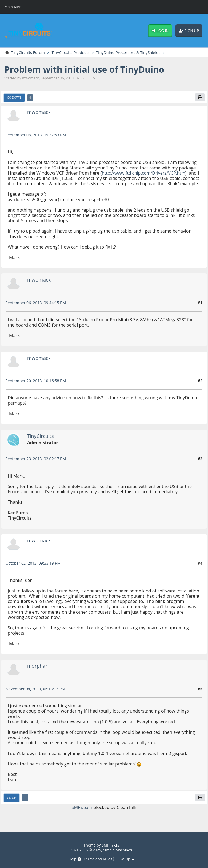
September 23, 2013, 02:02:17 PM (36, 464)
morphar (38, 671)
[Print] (200, 97)
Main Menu (14, 7)
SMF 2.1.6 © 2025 (86, 850)
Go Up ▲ (128, 859)
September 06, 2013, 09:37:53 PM (36, 135)
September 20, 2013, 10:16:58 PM (36, 386)
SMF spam (82, 813)
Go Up (12, 803)
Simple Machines (118, 850)
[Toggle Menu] (202, 7)
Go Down (14, 98)
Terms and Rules (100, 859)
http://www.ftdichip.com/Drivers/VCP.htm (144, 173)
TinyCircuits (41, 441)
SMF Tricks (111, 845)
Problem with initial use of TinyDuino (86, 69)
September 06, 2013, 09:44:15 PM (36, 308)
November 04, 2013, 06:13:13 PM (36, 694)
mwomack (39, 112)
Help (74, 859)
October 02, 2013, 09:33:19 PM (34, 569)
